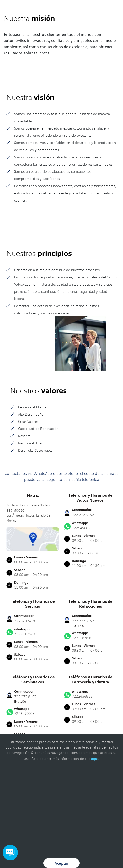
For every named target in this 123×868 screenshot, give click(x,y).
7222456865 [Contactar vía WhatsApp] (90, 694)
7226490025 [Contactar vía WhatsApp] (90, 526)
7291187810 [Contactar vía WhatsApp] (90, 635)
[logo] (62, 15)
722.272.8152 (83, 515)
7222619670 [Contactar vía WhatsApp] (33, 632)
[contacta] (33, 539)
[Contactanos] (102, 8)
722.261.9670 (25, 621)
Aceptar (61, 863)
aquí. (95, 758)
